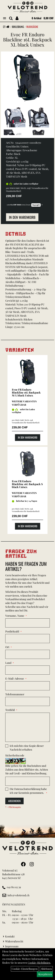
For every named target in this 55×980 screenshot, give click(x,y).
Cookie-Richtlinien (39, 963)
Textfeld (10, 710)
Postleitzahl (12, 631)
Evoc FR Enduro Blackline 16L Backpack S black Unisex (27, 484)
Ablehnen (46, 969)
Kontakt (10, 936)
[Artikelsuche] (11, 19)
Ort (7, 647)
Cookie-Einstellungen (25, 969)
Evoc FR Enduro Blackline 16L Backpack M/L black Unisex (26, 392)
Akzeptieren (45, 974)
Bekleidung (18, 27)
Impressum (12, 946)
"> (7, 27)
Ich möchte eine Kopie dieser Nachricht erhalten (27, 748)
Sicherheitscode (15, 755)
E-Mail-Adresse (15, 679)
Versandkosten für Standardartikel (25, 423)
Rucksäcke (32, 27)
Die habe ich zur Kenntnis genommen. (28, 791)
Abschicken (14, 801)
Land (8, 663)
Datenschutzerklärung (27, 789)
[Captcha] (27, 781)
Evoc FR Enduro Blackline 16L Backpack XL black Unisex (28, 39)
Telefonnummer (15, 694)
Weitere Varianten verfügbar (24, 403)
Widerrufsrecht (14, 941)
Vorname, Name (15, 616)
